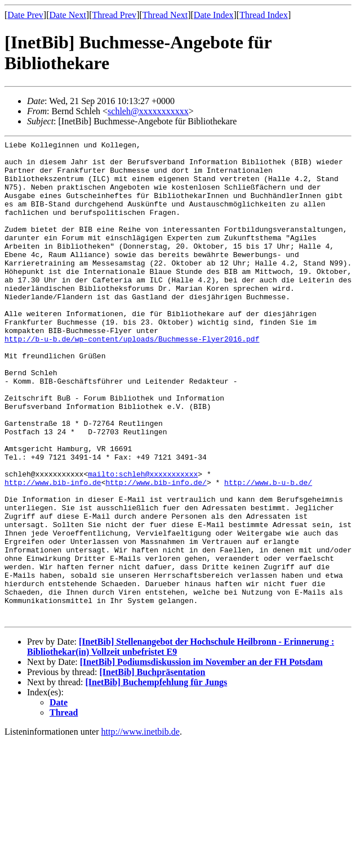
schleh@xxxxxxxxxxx (148, 111)
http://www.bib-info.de (53, 551)
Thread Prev (114, 15)
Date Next (68, 15)
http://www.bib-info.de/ (156, 551)
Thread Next (165, 15)
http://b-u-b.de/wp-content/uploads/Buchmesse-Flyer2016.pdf (132, 379)
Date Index (214, 15)
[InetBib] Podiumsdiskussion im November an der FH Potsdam (201, 758)
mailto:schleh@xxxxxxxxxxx (143, 541)
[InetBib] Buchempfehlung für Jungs (157, 778)
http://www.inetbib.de (141, 828)
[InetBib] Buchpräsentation (152, 768)
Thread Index (264, 15)
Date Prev (25, 15)
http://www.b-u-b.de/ (268, 551)
